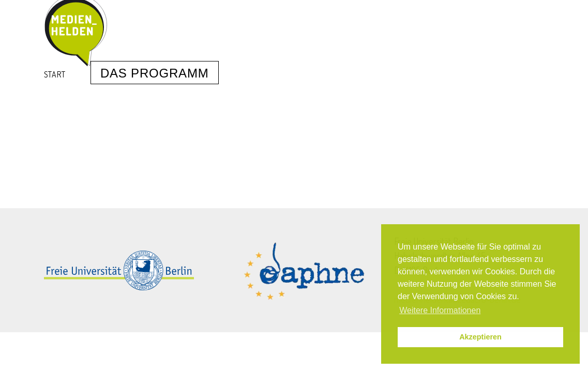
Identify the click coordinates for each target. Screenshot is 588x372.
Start (55, 74)
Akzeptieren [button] (480, 337)
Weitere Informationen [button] (440, 310)
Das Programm (155, 73)
